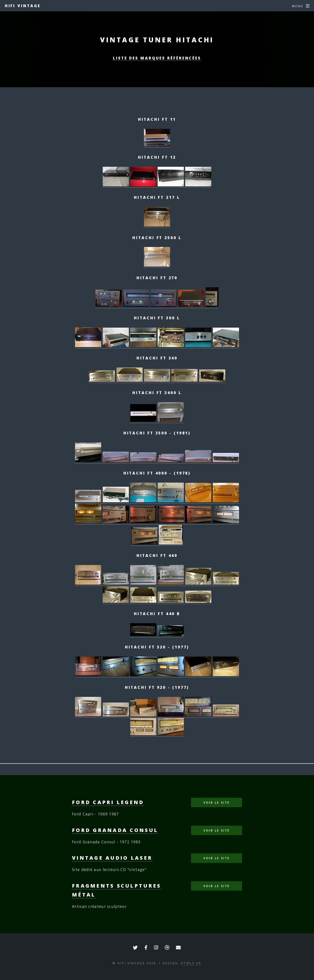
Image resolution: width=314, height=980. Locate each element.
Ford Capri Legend (108, 802)
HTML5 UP (191, 963)
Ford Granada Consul (115, 830)
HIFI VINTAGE (23, 6)
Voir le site (217, 802)
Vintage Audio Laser (112, 858)
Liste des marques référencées (157, 58)
